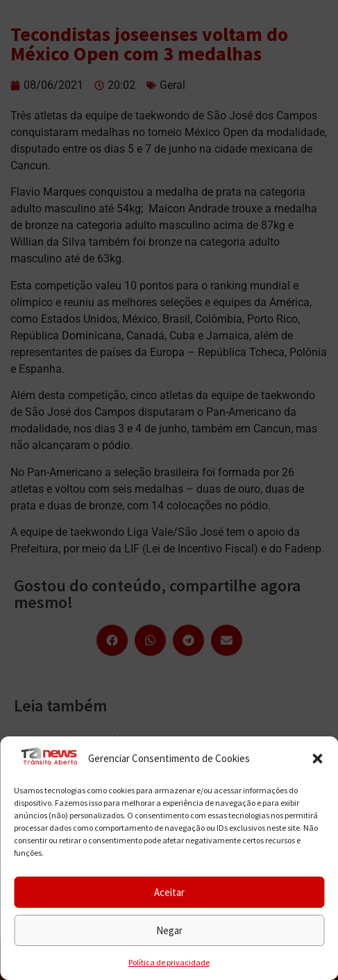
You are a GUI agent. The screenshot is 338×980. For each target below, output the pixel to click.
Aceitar (169, 892)
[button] (317, 759)
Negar (169, 930)
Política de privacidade (169, 962)
